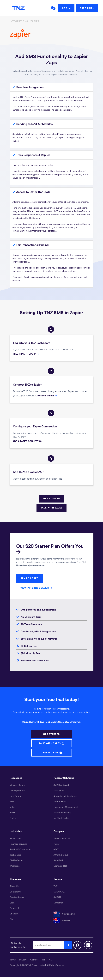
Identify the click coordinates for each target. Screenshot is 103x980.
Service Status (17, 897)
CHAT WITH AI (52, 752)
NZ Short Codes (61, 818)
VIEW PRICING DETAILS (37, 588)
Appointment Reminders (65, 796)
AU (50, 960)
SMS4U (57, 897)
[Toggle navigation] (7, 8)
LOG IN (34, 354)
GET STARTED (51, 498)
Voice (12, 807)
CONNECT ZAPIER (47, 396)
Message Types (17, 785)
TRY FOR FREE (29, 578)
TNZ (56, 886)
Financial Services (18, 844)
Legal (12, 903)
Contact (34, 960)
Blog (12, 919)
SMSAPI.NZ (59, 892)
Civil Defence (16, 860)
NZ (44, 960)
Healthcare (15, 838)
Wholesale (15, 866)
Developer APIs (17, 791)
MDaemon (59, 903)
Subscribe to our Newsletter (18, 945)
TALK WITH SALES (52, 508)
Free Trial (87, 8)
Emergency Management (66, 807)
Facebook (15, 908)
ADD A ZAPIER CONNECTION (30, 441)
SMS (12, 802)
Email (12, 813)
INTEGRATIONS (19, 21)
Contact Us (15, 892)
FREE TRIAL (21, 354)
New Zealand (64, 914)
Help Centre (16, 796)
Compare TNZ (60, 866)
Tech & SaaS (16, 855)
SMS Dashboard (61, 785)
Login (66, 8)
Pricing (13, 818)
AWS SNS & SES (61, 855)
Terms (13, 960)
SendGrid (58, 860)
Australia (62, 921)
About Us (14, 886)
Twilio (56, 844)
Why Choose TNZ (62, 838)
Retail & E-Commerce (20, 849)
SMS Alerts (59, 791)
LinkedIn (14, 914)
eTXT (56, 849)
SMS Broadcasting (62, 813)
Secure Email (60, 802)
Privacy (23, 960)
